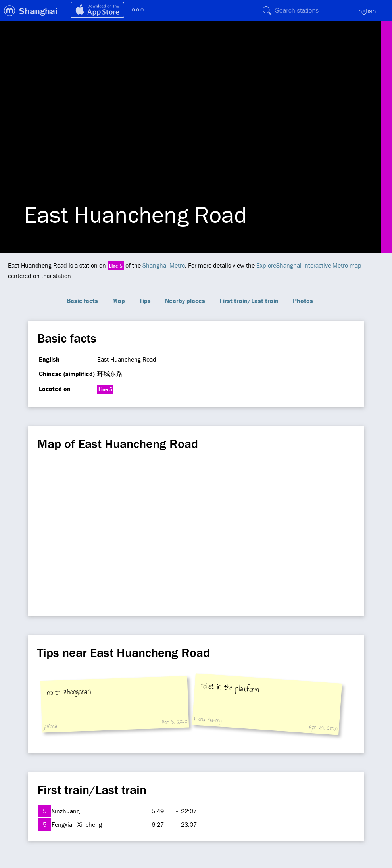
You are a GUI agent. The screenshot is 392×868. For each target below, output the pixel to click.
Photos (303, 301)
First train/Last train (249, 301)
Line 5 (116, 266)
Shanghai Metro (164, 265)
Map (119, 301)
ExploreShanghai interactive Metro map (309, 265)
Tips (145, 301)
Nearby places (185, 301)
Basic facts (82, 301)
